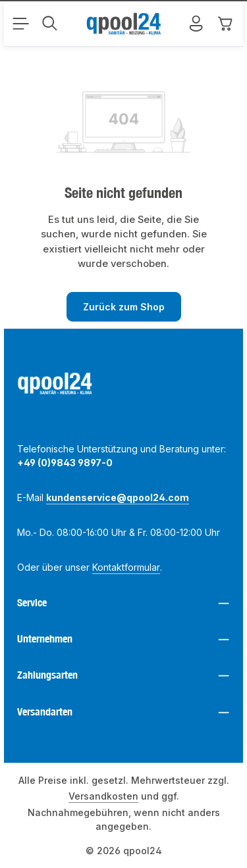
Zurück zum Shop (124, 307)
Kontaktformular (126, 567)
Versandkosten (103, 796)
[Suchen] (49, 24)
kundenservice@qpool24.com (118, 497)
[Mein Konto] (196, 24)
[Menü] (20, 24)
